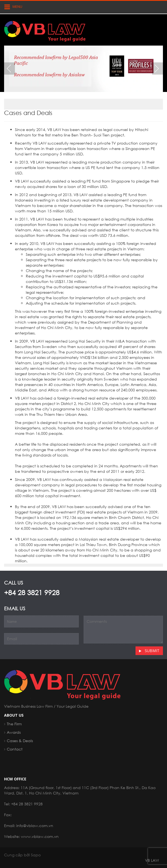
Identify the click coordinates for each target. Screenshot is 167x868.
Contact (15, 749)
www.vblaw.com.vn (40, 836)
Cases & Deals (20, 741)
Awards (14, 732)
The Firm (14, 724)
